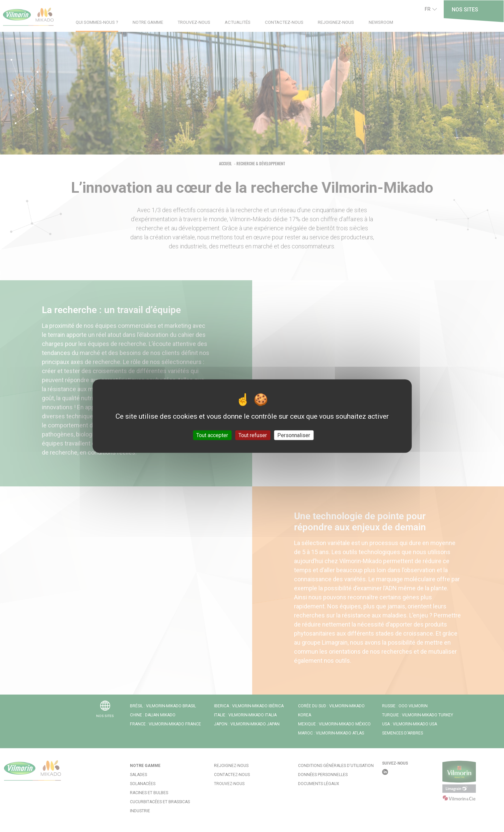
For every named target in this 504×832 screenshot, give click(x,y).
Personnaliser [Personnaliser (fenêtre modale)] (294, 435)
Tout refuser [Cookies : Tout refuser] (253, 435)
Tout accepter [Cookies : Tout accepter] (212, 435)
